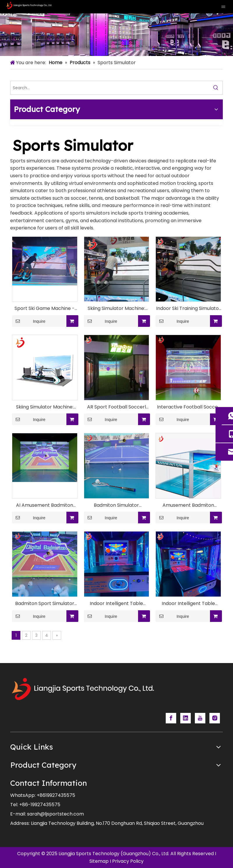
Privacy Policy (128, 861)
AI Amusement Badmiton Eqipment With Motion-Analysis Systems (45, 505)
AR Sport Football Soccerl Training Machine (116, 407)
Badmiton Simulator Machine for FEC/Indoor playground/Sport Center (116, 505)
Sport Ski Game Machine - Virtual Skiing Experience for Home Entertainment (45, 309)
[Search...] (110, 88)
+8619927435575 (56, 795)
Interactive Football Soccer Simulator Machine (188, 407)
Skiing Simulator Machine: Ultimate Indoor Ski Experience (45, 407)
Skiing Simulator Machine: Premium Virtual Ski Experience (116, 309)
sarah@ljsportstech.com (55, 814)
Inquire (29, 321)
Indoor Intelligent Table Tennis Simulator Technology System (116, 604)
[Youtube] (200, 718)
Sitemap (99, 861)
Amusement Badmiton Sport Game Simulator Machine (188, 505)
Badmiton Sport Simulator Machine (45, 604)
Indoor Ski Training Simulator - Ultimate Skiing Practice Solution (188, 309)
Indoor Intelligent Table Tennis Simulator (188, 604)
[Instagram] (215, 718)
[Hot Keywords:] (216, 88)
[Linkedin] (186, 718)
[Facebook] (171, 718)
